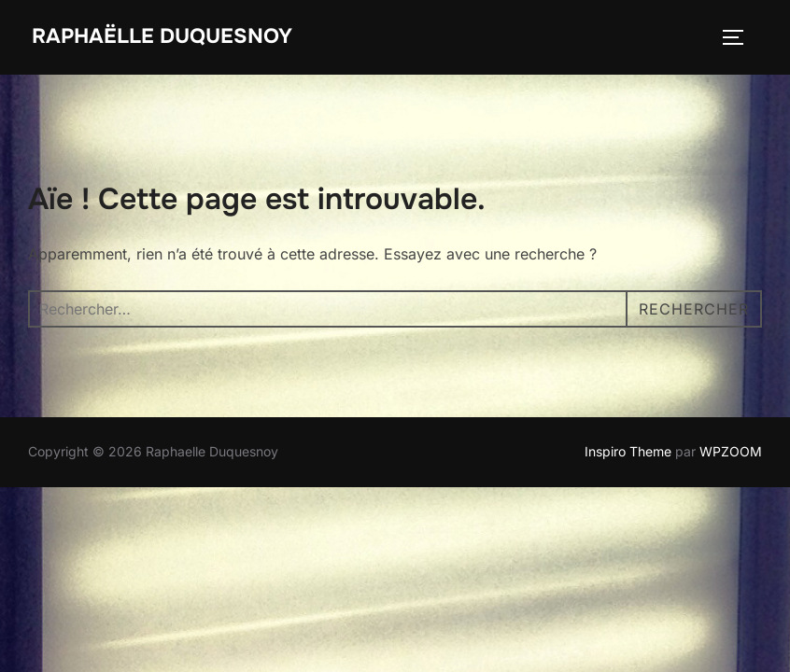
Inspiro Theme (628, 451)
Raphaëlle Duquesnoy (162, 36)
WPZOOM (731, 451)
